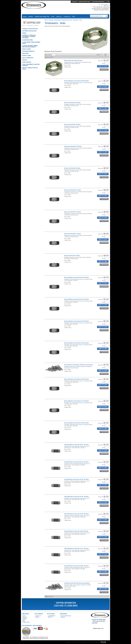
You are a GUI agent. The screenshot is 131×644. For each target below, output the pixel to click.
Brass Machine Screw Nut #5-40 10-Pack (77, 321)
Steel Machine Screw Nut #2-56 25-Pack (76, 531)
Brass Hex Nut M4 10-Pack (72, 103)
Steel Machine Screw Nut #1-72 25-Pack (76, 548)
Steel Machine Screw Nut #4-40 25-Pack (76, 497)
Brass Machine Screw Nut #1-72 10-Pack (77, 401)
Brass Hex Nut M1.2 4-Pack (73, 234)
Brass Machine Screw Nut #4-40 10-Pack (77, 343)
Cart (108, 2)
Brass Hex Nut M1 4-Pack (72, 256)
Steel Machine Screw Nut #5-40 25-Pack (76, 479)
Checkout (36, 26)
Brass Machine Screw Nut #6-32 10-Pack (77, 299)
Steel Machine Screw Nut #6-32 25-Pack (76, 462)
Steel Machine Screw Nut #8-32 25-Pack (76, 445)
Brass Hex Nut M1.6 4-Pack (73, 190)
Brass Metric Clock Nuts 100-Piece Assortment (78, 365)
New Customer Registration (98, 2)
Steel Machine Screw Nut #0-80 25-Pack (76, 566)
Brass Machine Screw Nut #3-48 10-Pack (77, 81)
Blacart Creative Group (104, 643)
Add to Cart (103, 66)
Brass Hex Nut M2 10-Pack (72, 168)
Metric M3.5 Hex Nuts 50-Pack (73, 60)
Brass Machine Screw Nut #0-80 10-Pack (77, 423)
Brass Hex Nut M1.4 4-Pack (73, 212)
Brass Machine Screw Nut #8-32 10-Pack (77, 277)
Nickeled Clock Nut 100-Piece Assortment (77, 583)
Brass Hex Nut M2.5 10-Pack (73, 146)
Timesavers (34, 5)
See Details (104, 69)
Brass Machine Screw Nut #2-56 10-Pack (77, 379)
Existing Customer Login (84, 2)
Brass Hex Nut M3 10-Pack (72, 124)
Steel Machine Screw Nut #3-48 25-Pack (76, 514)
